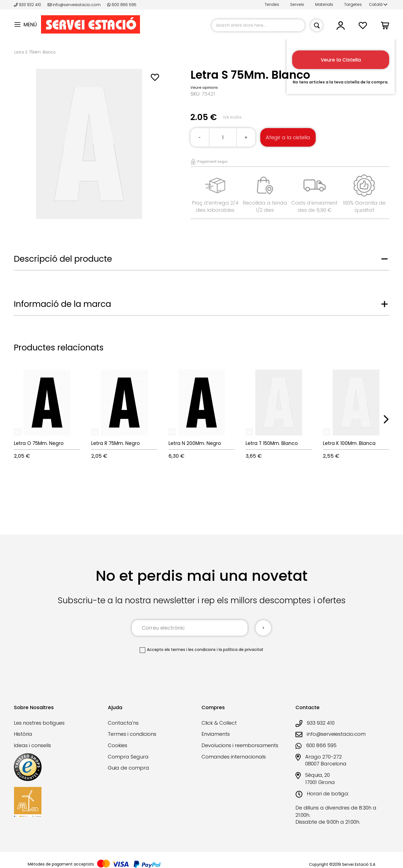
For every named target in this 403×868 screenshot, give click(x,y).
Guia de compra (128, 768)
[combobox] (258, 25)
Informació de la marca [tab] (63, 304)
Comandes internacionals (234, 757)
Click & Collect (219, 723)
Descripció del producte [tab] (63, 259)
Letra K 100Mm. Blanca (349, 443)
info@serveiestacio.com (74, 5)
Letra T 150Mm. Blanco (272, 443)
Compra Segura (128, 757)
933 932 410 (28, 5)
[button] (378, 5)
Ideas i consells (32, 745)
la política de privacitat (241, 650)
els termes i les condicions (190, 650)
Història (23, 734)
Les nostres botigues (39, 723)
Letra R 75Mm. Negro (115, 443)
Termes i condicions (132, 734)
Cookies (118, 745)
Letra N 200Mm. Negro (195, 443)
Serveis (297, 4)
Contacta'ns (123, 723)
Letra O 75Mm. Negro (39, 443)
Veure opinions (204, 87)
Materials (324, 4)
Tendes (272, 4)
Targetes (353, 4)
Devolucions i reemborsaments (240, 745)
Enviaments (216, 734)
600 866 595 (122, 5)
